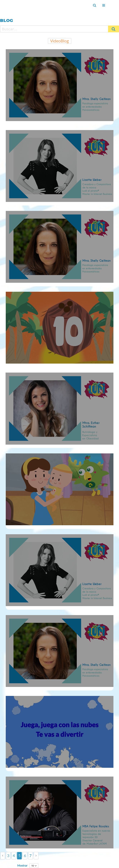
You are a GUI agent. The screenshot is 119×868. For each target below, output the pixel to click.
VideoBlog (60, 41)
